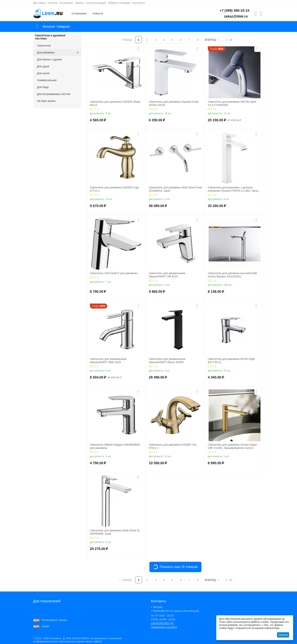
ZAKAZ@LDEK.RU (162, 623)
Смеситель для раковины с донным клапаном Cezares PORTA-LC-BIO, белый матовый (234, 189)
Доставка (39, 3)
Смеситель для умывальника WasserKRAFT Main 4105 (108, 361)
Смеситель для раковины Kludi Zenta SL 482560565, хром (115, 532)
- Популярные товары (50, 620)
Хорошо (283, 635)
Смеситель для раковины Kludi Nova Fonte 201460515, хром (175, 189)
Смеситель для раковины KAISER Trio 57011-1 (173, 446)
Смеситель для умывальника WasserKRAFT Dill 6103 (167, 275)
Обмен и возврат (119, 3)
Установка (66, 3)
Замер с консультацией (90, 3)
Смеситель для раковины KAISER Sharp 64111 (115, 103)
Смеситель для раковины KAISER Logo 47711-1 (115, 189)
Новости (98, 13)
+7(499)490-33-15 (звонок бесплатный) (175, 611)
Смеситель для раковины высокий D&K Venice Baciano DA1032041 (233, 275)
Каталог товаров (56, 27)
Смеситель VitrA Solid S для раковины (114, 273)
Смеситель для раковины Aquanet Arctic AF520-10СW (174, 103)
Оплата (52, 3)
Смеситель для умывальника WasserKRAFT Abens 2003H (167, 361)
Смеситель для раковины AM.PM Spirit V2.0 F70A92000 (232, 103)
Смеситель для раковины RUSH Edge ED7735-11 (231, 361)
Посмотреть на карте (164, 627)
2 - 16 (229, 40)
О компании (79, 13)
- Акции (41, 626)
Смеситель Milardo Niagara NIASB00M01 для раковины (115, 446)
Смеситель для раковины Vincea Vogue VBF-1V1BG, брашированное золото (232, 446)
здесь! (98, 641)
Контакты (139, 3)
